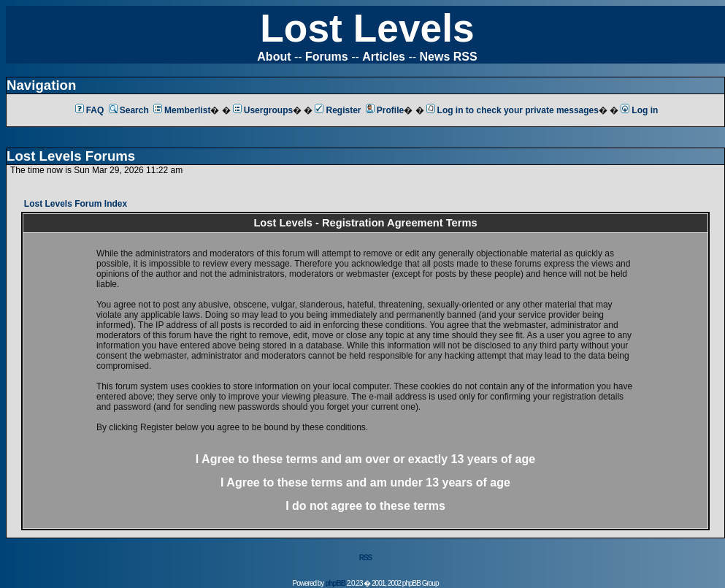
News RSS (449, 57)
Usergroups (263, 110)
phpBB (335, 583)
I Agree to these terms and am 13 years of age (365, 482)
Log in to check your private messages (513, 110)
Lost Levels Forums (71, 156)
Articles (384, 57)
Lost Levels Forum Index (76, 204)
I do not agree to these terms (365, 506)
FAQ (90, 110)
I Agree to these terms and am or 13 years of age (365, 459)
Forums (327, 57)
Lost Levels (367, 28)
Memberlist (182, 110)
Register (338, 110)
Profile (385, 110)
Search (129, 110)
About (274, 57)
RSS (366, 558)
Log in (639, 110)
